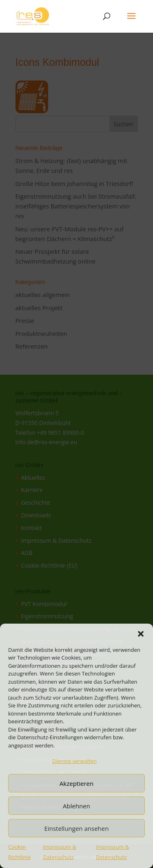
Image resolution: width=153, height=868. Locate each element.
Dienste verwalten (74, 761)
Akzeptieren (76, 783)
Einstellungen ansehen (77, 828)
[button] (141, 634)
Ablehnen (76, 806)
